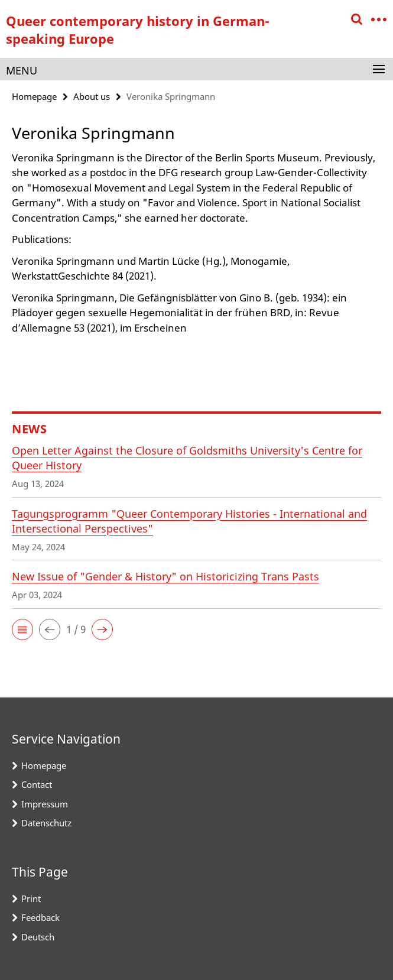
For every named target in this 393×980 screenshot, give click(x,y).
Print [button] (31, 898)
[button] (22, 629)
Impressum (45, 804)
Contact (37, 784)
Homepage (34, 96)
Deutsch (38, 937)
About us (92, 96)
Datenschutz (46, 823)
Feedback (40, 917)
